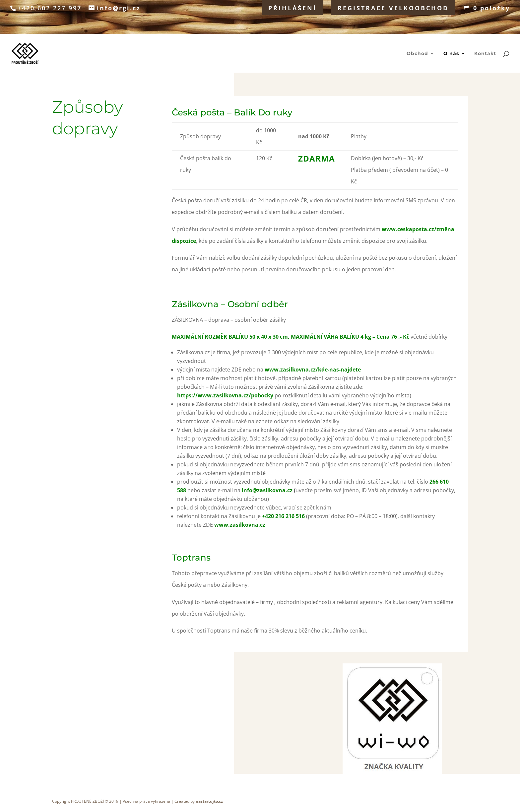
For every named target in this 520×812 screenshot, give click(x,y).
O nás (451, 54)
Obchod (417, 54)
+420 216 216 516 (283, 516)
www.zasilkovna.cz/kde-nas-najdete (313, 370)
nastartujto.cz (209, 801)
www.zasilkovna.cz (240, 525)
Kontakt (485, 54)
